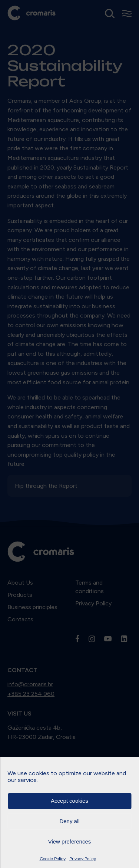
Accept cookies (69, 801)
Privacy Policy (83, 859)
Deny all (69, 821)
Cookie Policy (53, 859)
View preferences (70, 841)
